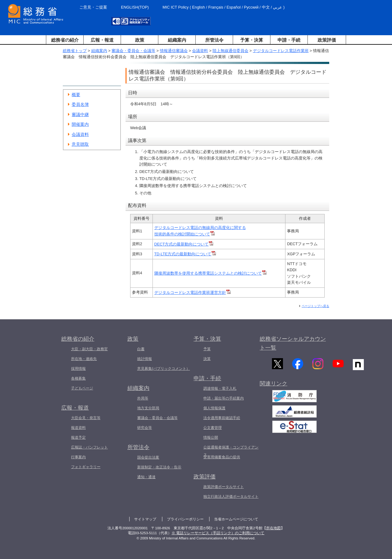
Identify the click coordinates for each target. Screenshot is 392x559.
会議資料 (200, 51)
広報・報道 (102, 40)
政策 (140, 40)
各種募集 (78, 378)
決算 (207, 359)
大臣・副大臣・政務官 (89, 349)
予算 (207, 349)
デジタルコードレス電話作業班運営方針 (192, 293)
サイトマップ (145, 519)
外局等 (143, 398)
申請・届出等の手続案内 (224, 398)
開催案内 (80, 124)
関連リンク (273, 387)
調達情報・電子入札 (220, 388)
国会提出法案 (148, 457)
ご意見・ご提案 (93, 7)
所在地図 (273, 528)
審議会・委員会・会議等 (133, 51)
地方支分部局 (148, 408)
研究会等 (145, 428)
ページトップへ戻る (315, 306)
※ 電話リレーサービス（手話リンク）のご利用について (218, 533)
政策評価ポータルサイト (224, 487)
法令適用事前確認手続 (222, 418)
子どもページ (82, 388)
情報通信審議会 (174, 51)
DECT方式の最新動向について (184, 244)
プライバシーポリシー (185, 519)
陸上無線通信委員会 (230, 51)
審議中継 (80, 114)
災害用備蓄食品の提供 (222, 457)
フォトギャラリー (86, 467)
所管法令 (214, 40)
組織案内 (177, 40)
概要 (76, 95)
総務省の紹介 (65, 40)
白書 (141, 349)
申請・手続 (289, 40)
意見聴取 (80, 144)
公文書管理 (213, 428)
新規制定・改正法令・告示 (159, 467)
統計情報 (145, 359)
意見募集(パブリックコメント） (164, 369)
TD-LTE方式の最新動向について (185, 254)
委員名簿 (80, 104)
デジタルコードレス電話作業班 (281, 51)
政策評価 (327, 40)
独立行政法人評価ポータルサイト (231, 497)
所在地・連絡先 (84, 359)
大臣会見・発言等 (86, 418)
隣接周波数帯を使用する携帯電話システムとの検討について (210, 273)
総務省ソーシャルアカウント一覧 (293, 343)
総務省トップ (75, 51)
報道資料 (78, 428)
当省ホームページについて (236, 519)
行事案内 (78, 457)
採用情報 (78, 369)
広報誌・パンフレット (89, 447)
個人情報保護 (214, 408)
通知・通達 (146, 477)
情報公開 (211, 437)
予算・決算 (252, 40)
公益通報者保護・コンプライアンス (231, 451)
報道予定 (78, 437)
